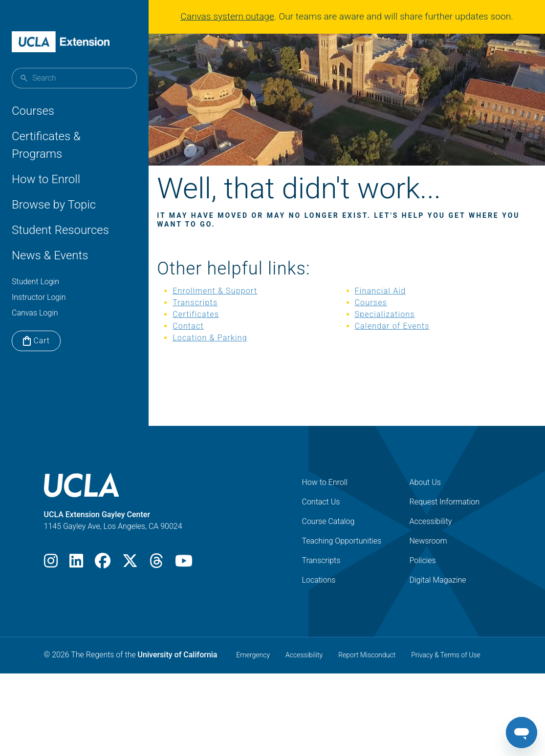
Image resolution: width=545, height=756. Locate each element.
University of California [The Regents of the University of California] (178, 670)
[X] (130, 579)
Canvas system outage (227, 16)
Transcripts (210, 318)
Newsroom (428, 556)
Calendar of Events (392, 341)
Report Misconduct (367, 670)
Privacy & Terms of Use (446, 670)
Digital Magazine (438, 595)
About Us (425, 497)
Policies (423, 576)
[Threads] (156, 579)
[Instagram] (51, 579)
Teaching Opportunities (342, 556)
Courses (33, 111)
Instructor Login (39, 297)
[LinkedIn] (76, 579)
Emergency (253, 670)
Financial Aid (381, 306)
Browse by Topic (54, 205)
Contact (203, 341)
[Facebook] (103, 579)
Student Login (35, 282)
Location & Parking (225, 353)
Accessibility (431, 536)
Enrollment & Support (230, 306)
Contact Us (321, 517)
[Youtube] (184, 579)
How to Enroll (46, 179)
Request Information (445, 517)
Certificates (211, 329)
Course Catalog (328, 536)
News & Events (50, 255)
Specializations (385, 329)
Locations (319, 595)
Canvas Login (35, 313)
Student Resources (60, 230)
